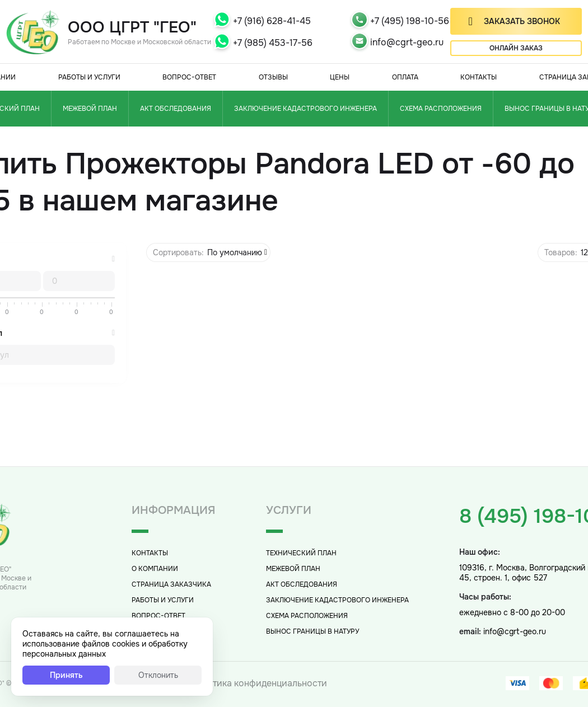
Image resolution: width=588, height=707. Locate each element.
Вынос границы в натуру (312, 631)
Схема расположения (441, 109)
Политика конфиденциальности (258, 683)
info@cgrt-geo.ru (407, 42)
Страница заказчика (171, 584)
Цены (340, 77)
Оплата (405, 77)
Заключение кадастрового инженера (305, 109)
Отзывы (273, 77)
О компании (155, 569)
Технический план (301, 553)
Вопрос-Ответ (189, 77)
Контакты (479, 77)
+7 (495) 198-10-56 (410, 21)
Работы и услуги (89, 77)
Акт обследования (176, 109)
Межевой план (90, 109)
